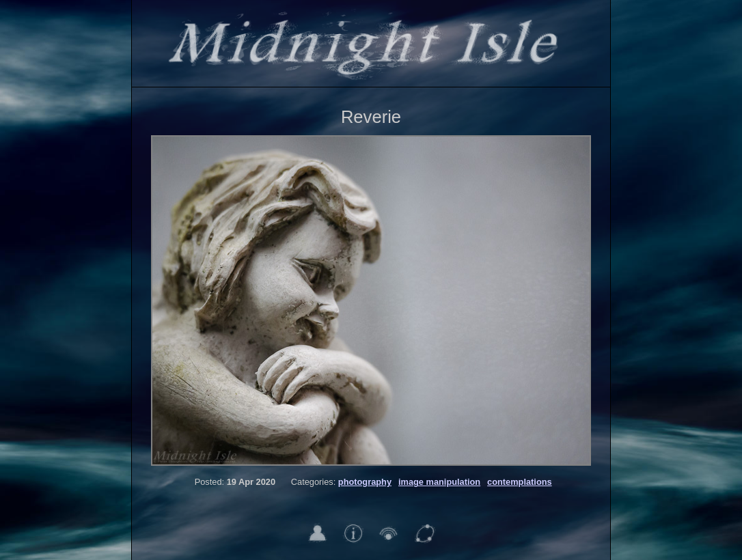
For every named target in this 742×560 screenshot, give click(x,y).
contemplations (520, 482)
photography (365, 482)
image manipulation (439, 482)
